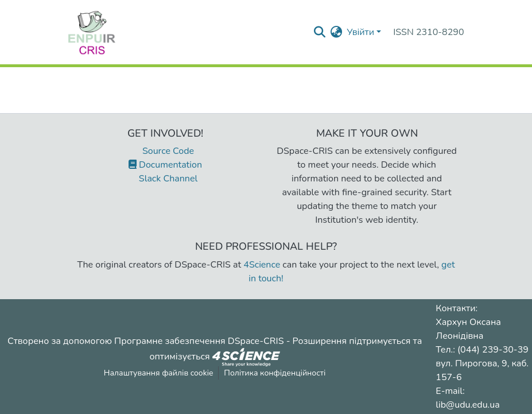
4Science (262, 265)
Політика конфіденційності (275, 373)
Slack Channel (165, 179)
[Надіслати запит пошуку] (319, 32)
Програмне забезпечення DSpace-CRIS (199, 341)
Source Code (165, 151)
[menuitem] (336, 32)
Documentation (165, 165)
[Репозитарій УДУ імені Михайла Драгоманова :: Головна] (92, 32)
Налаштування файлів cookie (159, 373)
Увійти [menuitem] (360, 32)
